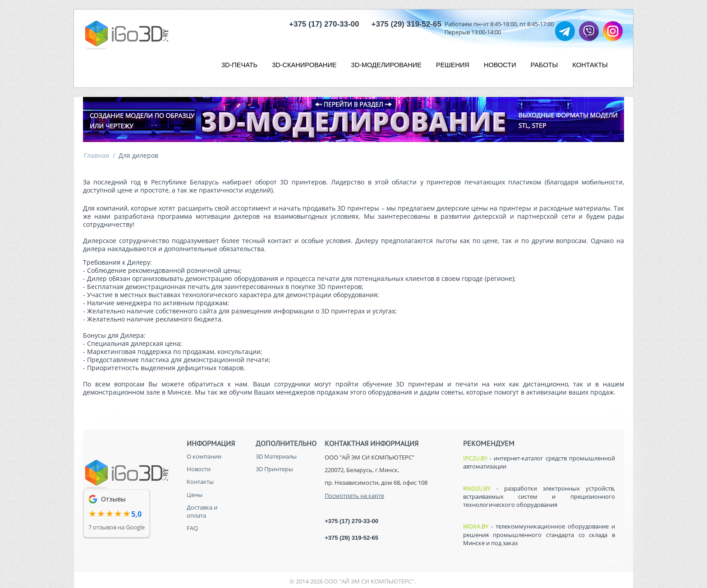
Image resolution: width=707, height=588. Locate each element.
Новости (199, 469)
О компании (204, 456)
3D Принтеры (274, 469)
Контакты (200, 482)
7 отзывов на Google (117, 527)
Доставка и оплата (202, 511)
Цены (195, 495)
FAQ (192, 528)
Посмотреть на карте (354, 496)
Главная (96, 155)
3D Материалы (276, 456)
